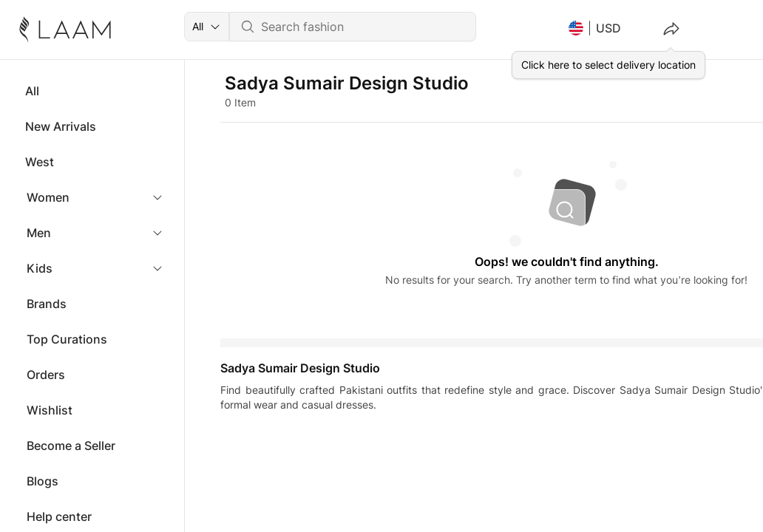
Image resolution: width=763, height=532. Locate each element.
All (32, 91)
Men (39, 233)
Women (48, 197)
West (40, 162)
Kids (40, 268)
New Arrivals (61, 126)
